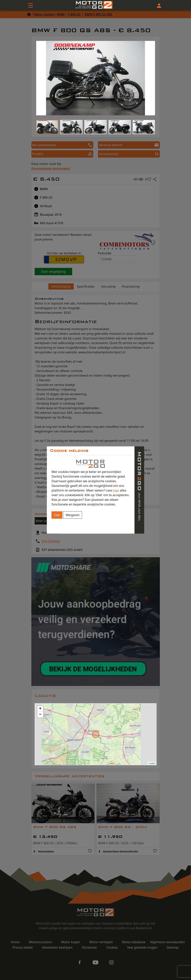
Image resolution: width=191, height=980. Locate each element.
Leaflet (152, 763)
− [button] (40, 715)
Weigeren (73, 515)
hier (116, 490)
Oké (57, 515)
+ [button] (40, 709)
